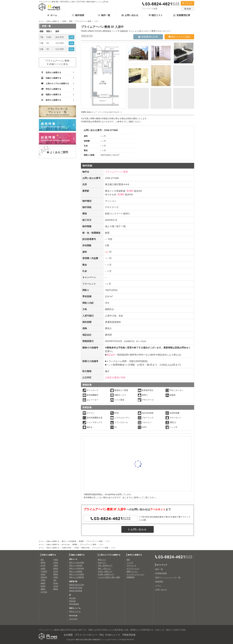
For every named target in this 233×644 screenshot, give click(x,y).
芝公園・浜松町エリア (106, 574)
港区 (42, 559)
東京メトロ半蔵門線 (77, 577)
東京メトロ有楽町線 (69, 541)
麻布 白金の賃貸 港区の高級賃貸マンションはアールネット (97, 639)
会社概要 (68, 635)
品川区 (43, 565)
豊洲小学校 (85, 548)
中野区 (43, 580)
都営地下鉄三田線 (76, 588)
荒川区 (56, 583)
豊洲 (71, 21)
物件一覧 (104, 15)
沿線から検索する (53, 541)
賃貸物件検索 (161, 573)
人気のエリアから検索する (110, 555)
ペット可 (130, 562)
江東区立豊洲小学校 (115, 377)
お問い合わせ (130, 15)
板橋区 (43, 583)
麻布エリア (102, 559)
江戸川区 (44, 592)
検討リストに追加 (179, 37)
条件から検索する (135, 555)
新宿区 (43, 562)
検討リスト (156, 15)
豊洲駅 (130, 191)
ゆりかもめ (66, 544)
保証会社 (111, 355)
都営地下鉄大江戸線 (77, 585)
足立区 (56, 586)
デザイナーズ (131, 565)
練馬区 (56, 589)
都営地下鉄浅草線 (76, 591)
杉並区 (43, 586)
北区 (55, 580)
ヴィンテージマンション (135, 574)
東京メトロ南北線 (76, 565)
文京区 (56, 571)
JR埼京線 (72, 601)
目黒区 (43, 574)
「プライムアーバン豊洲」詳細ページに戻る (58, 62)
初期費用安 (131, 577)
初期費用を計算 (148, 37)
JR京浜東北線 (74, 604)
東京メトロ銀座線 (76, 571)
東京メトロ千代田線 (77, 574)
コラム (158, 586)
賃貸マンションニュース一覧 (168, 578)
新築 (128, 559)
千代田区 (44, 571)
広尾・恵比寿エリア (105, 565)
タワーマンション (133, 568)
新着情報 (159, 582)
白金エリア (102, 562)
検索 (188, 9)
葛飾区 (43, 589)
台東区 (43, 568)
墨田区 (56, 568)
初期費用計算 (182, 15)
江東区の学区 (67, 548)
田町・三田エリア (104, 568)
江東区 (64, 21)
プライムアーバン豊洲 (83, 21)
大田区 (56, 577)
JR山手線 (72, 598)
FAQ (101, 635)
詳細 (71, 37)
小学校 (76, 548)
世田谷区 (44, 577)
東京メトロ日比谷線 (77, 568)
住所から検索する (53, 21)
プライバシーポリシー (86, 635)
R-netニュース (113, 635)
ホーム (52, 15)
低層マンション (132, 571)
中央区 (56, 559)
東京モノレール (75, 611)
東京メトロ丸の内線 (77, 562)
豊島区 (56, 574)
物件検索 (78, 15)
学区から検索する (53, 548)
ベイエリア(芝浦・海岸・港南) (109, 577)
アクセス (187, 3)
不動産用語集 (129, 635)
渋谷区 (56, 562)
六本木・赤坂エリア (105, 571)
